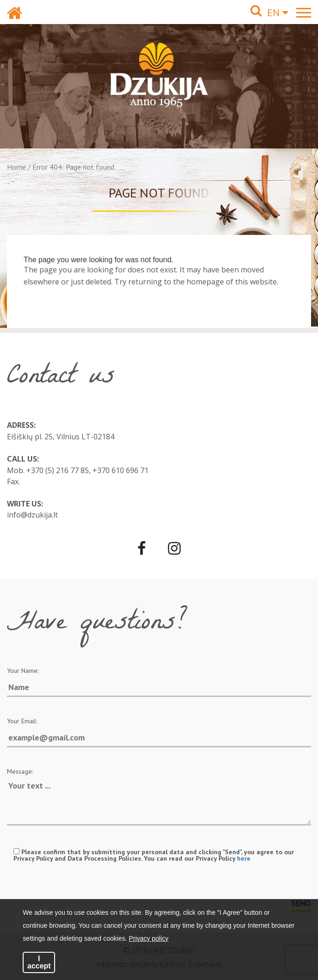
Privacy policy (149, 938)
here (244, 858)
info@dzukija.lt (32, 515)
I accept (39, 962)
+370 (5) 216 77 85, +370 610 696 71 (87, 470)
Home (16, 167)
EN (278, 12)
